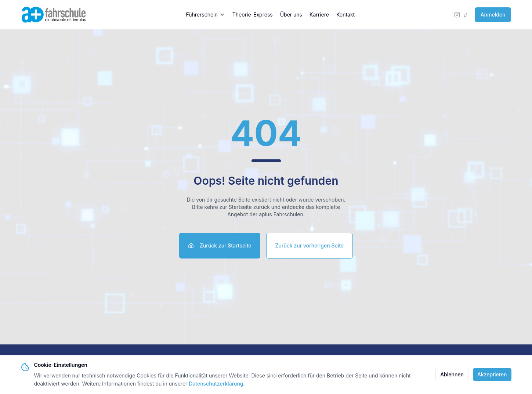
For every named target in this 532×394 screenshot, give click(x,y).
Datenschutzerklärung (216, 384)
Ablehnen (452, 374)
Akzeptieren (492, 374)
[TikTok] (466, 15)
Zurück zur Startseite (220, 245)
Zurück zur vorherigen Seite (310, 245)
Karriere (319, 15)
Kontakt (345, 15)
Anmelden (493, 15)
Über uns (291, 15)
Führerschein (205, 15)
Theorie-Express (253, 15)
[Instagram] (457, 15)
